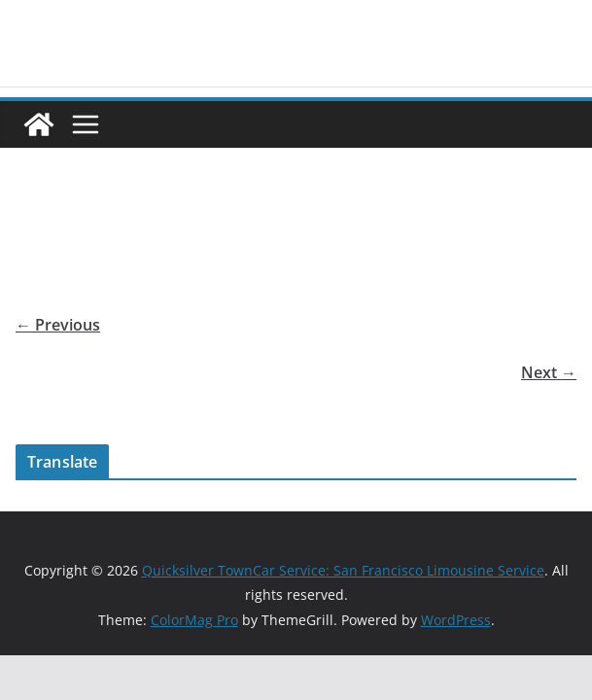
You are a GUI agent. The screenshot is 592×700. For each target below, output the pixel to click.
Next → (549, 372)
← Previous (58, 325)
